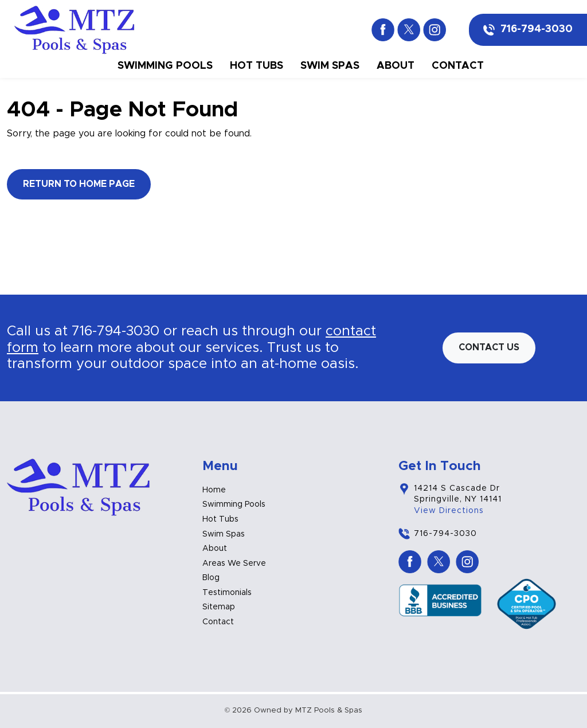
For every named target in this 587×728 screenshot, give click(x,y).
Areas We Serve (234, 563)
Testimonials (227, 593)
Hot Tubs (257, 66)
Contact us (489, 347)
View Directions (449, 511)
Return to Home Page (79, 184)
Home (214, 490)
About (396, 66)
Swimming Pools (165, 66)
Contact (458, 66)
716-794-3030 (537, 29)
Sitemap (219, 607)
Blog (211, 578)
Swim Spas (330, 66)
